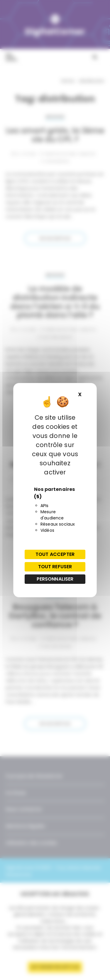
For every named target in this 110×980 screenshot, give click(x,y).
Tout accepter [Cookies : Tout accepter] (55, 554)
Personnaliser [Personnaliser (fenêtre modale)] (55, 579)
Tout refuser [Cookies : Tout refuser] (55, 567)
